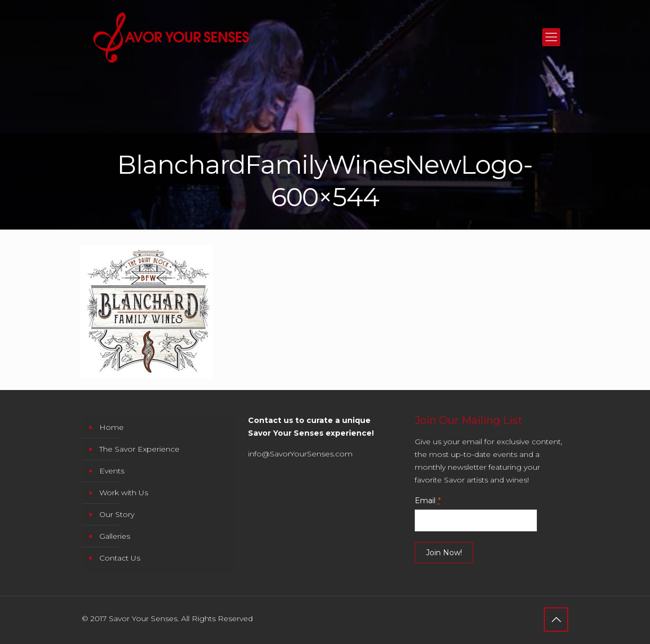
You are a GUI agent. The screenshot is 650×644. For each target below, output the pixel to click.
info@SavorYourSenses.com (300, 454)
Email (428, 501)
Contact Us (120, 558)
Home (112, 427)
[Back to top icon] (556, 620)
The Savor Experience (139, 449)
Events (112, 471)
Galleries (115, 536)
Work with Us (124, 493)
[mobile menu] (551, 37)
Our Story (117, 514)
